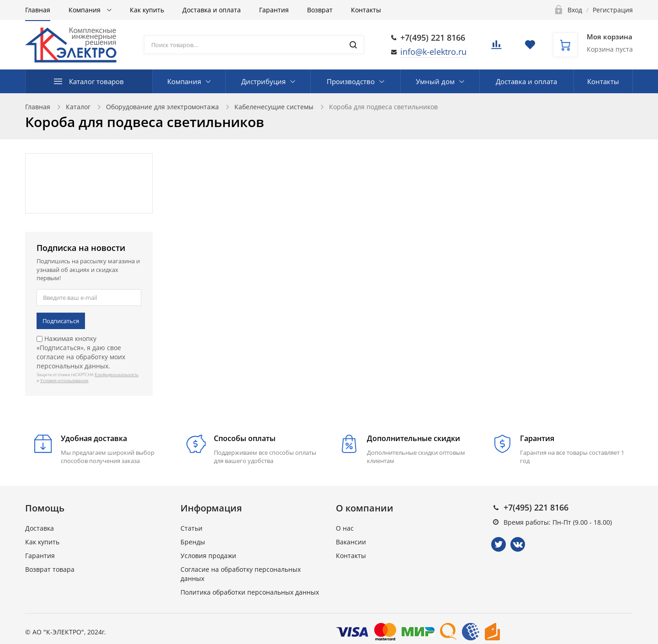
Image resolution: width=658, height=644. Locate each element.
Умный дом (435, 81)
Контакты (366, 10)
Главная (38, 10)
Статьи (191, 528)
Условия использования (64, 381)
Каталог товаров (96, 81)
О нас (345, 528)
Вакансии (351, 542)
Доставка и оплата (212, 10)
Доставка (40, 528)
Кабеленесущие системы (274, 107)
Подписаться (61, 321)
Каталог (78, 107)
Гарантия (274, 10)
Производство (351, 81)
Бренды (193, 542)
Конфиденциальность (117, 375)
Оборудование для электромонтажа (162, 107)
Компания (85, 10)
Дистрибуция (263, 81)
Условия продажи (208, 556)
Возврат (320, 10)
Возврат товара (50, 569)
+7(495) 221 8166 (433, 37)
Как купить (147, 10)
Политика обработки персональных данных (250, 592)
